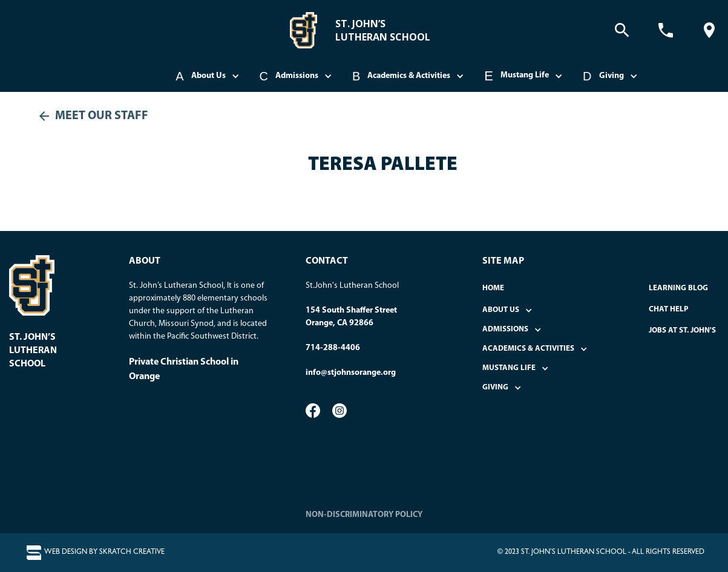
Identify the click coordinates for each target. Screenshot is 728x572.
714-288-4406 (333, 348)
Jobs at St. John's (682, 330)
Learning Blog (678, 288)
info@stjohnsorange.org (351, 373)
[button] (208, 76)
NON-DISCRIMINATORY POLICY (364, 515)
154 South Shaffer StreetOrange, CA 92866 (351, 317)
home (493, 288)
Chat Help (669, 309)
